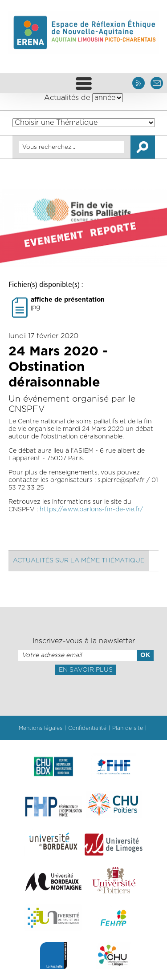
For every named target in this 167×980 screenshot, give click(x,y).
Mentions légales (41, 728)
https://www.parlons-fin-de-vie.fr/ (91, 510)
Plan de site (128, 728)
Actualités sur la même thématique (79, 561)
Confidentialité (87, 728)
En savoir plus (86, 670)
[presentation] (83, 695)
